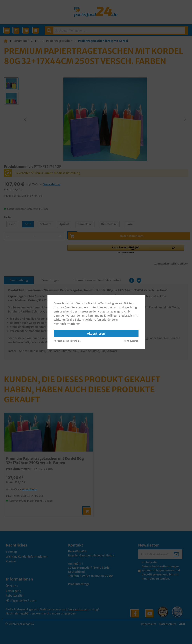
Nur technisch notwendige (67, 341)
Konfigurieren (131, 341)
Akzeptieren (96, 333)
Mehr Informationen (67, 324)
